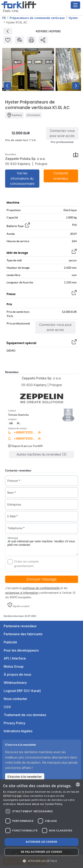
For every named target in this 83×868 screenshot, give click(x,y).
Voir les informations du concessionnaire (22, 178)
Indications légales (18, 731)
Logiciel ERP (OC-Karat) (22, 691)
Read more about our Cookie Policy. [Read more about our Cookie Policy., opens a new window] (40, 804)
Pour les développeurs (21, 650)
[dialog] (41, 824)
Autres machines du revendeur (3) (42, 454)
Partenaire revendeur (20, 626)
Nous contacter (15, 699)
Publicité (10, 642)
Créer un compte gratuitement (26, 564)
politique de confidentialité (41, 588)
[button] (19, 605)
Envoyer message (42, 579)
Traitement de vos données (25, 715)
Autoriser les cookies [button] (42, 842)
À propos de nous (17, 674)
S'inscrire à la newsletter (25, 777)
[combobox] (78, 784)
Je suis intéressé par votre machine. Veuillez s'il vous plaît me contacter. (42, 545)
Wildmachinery (15, 683)
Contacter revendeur (61, 176)
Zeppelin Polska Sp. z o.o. (42, 378)
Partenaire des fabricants (23, 634)
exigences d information (22, 593)
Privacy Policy (15, 723)
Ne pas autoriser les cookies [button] (42, 852)
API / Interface (15, 658)
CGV (7, 707)
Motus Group (14, 666)
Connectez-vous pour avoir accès (62, 133)
